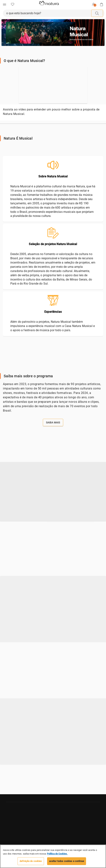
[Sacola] (102, 4)
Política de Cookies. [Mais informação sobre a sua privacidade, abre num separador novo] (57, 854)
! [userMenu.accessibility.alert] (95, 5)
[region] (53, 856)
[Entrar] (93, 4)
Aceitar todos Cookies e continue (67, 861)
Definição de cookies (31, 861)
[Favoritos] (13, 4)
